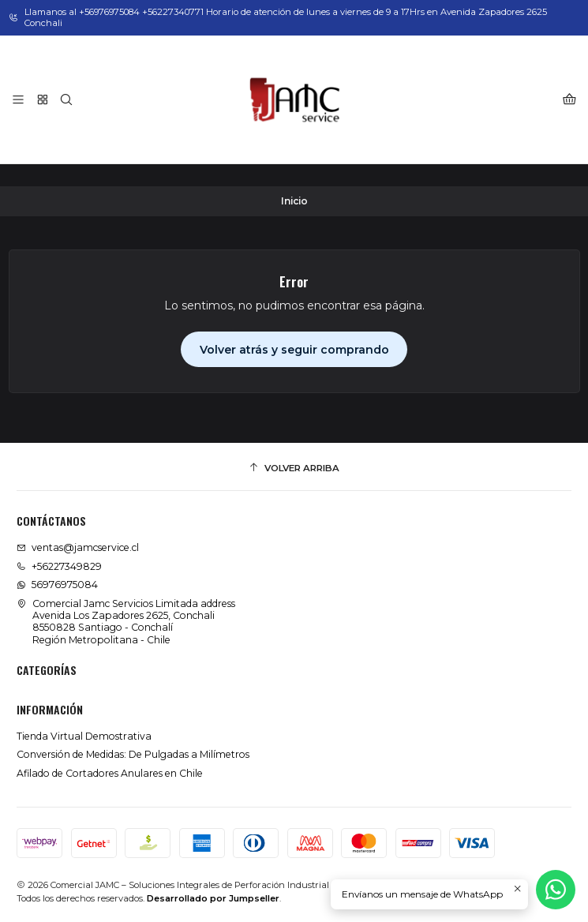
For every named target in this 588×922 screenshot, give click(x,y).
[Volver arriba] (294, 469)
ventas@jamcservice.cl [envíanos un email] (78, 547)
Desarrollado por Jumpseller (213, 898)
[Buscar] (67, 99)
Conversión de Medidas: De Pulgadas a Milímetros (133, 754)
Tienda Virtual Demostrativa (84, 736)
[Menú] (19, 99)
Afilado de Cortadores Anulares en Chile (110, 773)
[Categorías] (42, 99)
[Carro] (569, 99)
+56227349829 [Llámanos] (59, 566)
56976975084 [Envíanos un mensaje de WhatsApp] (57, 585)
